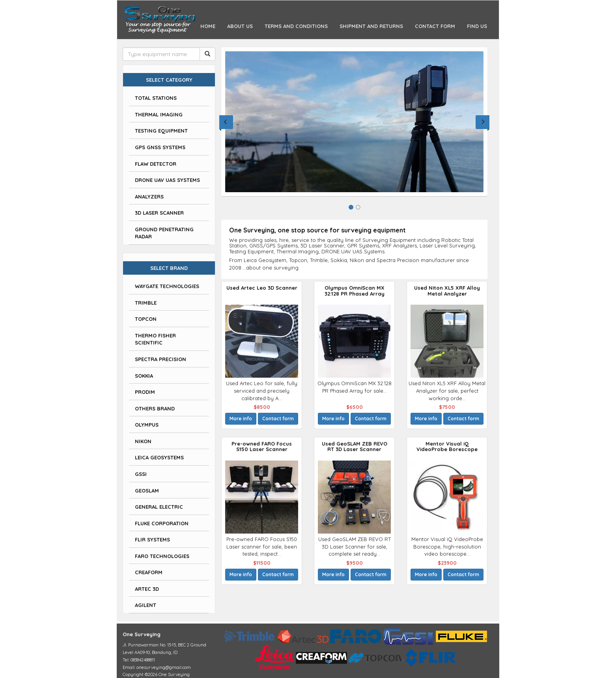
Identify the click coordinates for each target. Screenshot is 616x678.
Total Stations (156, 98)
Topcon (146, 319)
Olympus (147, 425)
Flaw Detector (156, 164)
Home (211, 25)
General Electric (159, 507)
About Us (240, 26)
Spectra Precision (161, 359)
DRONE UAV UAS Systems (167, 180)
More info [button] (241, 419)
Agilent (146, 605)
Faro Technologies (162, 556)
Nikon (143, 441)
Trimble (146, 303)
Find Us (477, 26)
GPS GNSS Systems (160, 147)
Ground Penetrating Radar (164, 233)
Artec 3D (147, 589)
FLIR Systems (152, 539)
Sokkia (144, 376)
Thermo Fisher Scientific (155, 339)
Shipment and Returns (371, 26)
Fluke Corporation (162, 523)
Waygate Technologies (167, 286)
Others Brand (155, 408)
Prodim (145, 392)
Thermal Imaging (159, 114)
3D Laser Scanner (159, 213)
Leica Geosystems (159, 457)
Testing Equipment (161, 131)
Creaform (149, 572)
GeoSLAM (147, 491)
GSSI (141, 474)
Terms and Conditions (296, 26)
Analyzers (149, 197)
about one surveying (272, 268)
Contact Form (435, 26)
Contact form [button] (278, 419)
